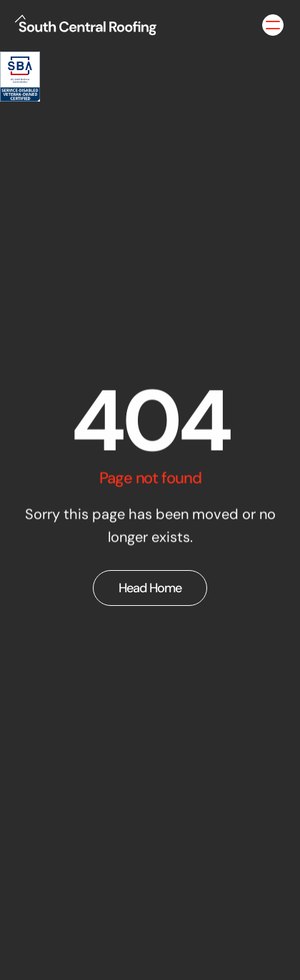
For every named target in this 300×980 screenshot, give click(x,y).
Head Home (150, 588)
